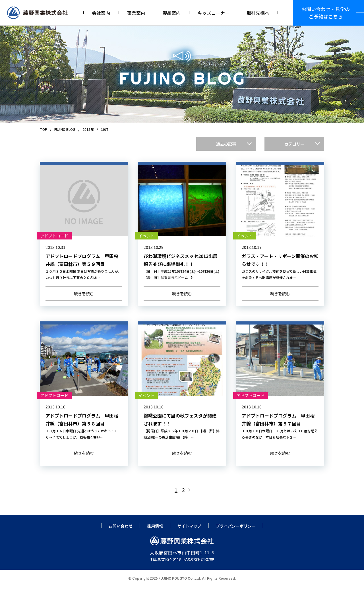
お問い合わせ (121, 532)
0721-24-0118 (169, 565)
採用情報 (155, 532)
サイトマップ (189, 532)
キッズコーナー (214, 13)
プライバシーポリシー (236, 532)
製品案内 (171, 13)
